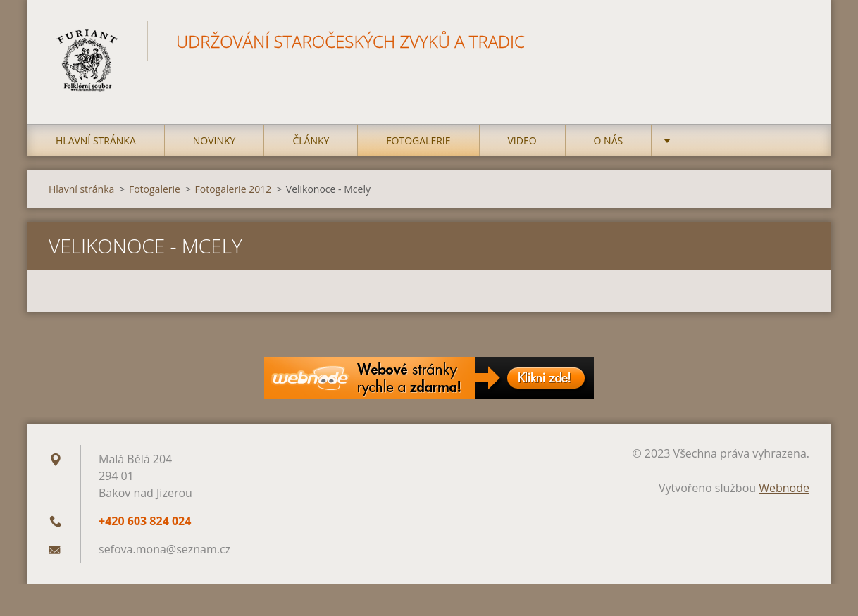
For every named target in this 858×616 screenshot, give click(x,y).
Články (311, 140)
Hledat (794, 41)
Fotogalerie (418, 140)
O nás (609, 140)
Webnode (784, 488)
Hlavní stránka (96, 140)
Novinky (214, 140)
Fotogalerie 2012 (234, 189)
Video (522, 140)
